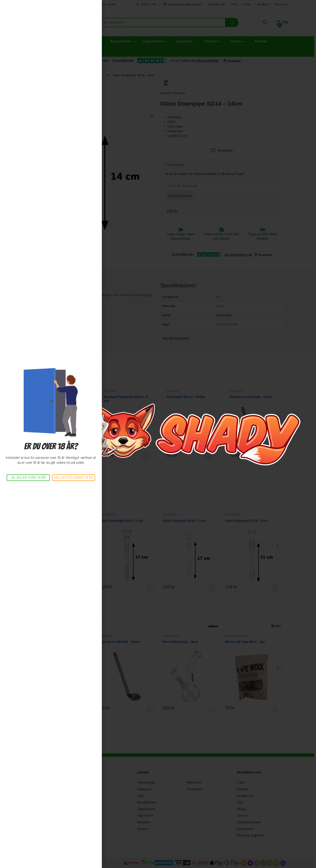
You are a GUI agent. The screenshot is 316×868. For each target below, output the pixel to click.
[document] (158, 434)
